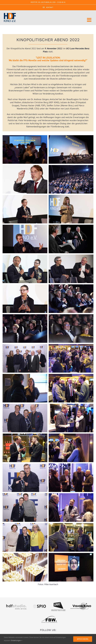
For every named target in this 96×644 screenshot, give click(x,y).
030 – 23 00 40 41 (59, 2)
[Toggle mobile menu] (90, 20)
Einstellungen (17, 640)
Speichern (83, 639)
